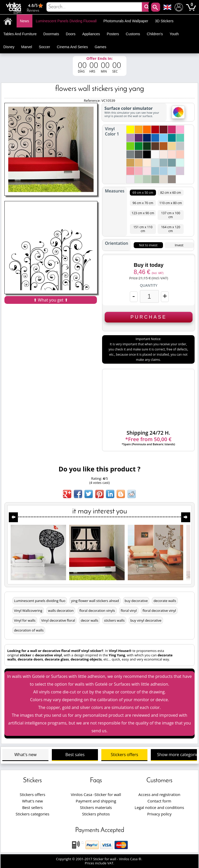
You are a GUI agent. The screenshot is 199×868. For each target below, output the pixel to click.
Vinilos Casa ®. (131, 859)
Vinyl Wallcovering (28, 611)
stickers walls (114, 620)
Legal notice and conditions (159, 807)
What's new (26, 755)
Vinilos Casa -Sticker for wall (96, 794)
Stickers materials (96, 807)
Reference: (93, 101)
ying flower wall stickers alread (95, 601)
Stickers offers (125, 755)
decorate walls (165, 601)
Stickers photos (96, 814)
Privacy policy (159, 814)
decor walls (89, 620)
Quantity (149, 285)
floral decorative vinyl (159, 611)
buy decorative (136, 601)
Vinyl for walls (25, 620)
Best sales (75, 755)
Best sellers (33, 807)
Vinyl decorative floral (58, 620)
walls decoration (61, 611)
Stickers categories (32, 814)
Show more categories (177, 755)
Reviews (35, 8)
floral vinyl (129, 611)
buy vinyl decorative (146, 620)
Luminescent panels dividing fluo (40, 601)
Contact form (159, 801)
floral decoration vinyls (97, 611)
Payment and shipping (96, 801)
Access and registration (159, 794)
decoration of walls (29, 630)
